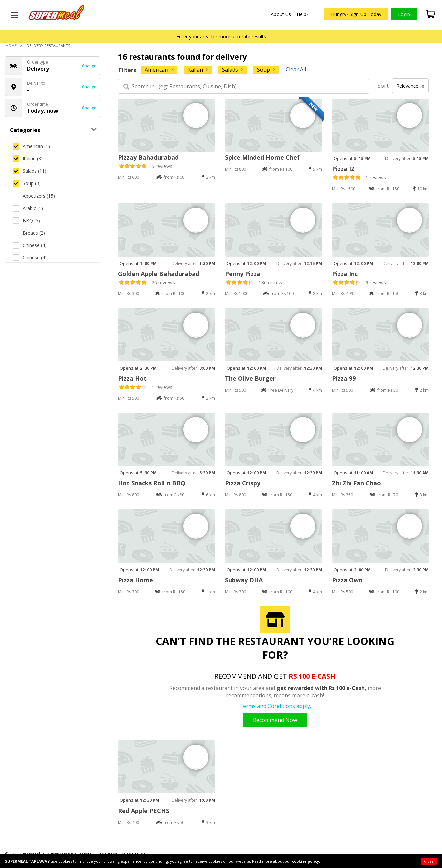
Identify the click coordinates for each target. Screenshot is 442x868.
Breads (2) (29, 233)
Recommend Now (275, 720)
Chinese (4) (30, 245)
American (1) (31, 146)
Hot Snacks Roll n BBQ (152, 483)
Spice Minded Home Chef (262, 157)
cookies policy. (306, 861)
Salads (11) (30, 171)
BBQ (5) (26, 220)
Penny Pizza (243, 274)
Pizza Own (347, 580)
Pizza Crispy (243, 483)
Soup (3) (27, 183)
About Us (281, 14)
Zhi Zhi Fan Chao (357, 483)
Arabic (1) (28, 208)
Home (11, 46)
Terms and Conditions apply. (275, 706)
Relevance (410, 86)
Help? (302, 14)
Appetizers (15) (34, 196)
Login (404, 14)
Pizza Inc (345, 274)
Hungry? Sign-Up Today (356, 14)
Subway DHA (244, 580)
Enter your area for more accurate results (221, 37)
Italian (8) (28, 159)
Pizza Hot (132, 378)
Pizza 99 (344, 378)
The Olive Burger (250, 378)
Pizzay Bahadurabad (148, 157)
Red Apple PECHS (144, 811)
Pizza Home (136, 580)
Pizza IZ (343, 169)
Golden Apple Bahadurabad (159, 274)
